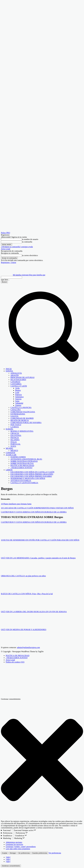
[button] (42, 365)
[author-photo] (7, 536)
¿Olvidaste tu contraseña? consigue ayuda (17, 247)
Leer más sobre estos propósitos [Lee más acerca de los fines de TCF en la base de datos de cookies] (18, 849)
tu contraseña (27, 242)
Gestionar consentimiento (11, 866)
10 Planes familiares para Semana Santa (16, 504)
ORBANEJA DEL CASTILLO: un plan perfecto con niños (23, 576)
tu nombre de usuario (30, 239)
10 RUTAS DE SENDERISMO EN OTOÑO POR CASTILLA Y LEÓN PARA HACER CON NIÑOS (40, 540)
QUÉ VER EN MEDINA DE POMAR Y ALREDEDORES (24, 630)
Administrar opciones (14, 842)
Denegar (13, 853)
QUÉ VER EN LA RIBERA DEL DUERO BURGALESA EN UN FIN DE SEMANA (34, 612)
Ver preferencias (24, 853)
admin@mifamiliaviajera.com (28, 647)
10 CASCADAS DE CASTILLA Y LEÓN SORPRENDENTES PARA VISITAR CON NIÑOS (37, 508)
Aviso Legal (6, 249)
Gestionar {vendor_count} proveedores (21, 847)
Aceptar (5, 853)
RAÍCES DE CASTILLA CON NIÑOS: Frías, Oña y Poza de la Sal (27, 594)
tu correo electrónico (30, 255)
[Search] (4, 282)
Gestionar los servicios (14, 844)
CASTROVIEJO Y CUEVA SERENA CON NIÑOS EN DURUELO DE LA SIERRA (34, 512)
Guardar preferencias (40, 853)
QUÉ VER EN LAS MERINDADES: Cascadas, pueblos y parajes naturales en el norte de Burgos (38, 558)
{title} (8, 857)
